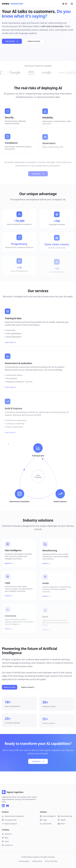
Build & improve (9, 824)
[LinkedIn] (3, 806)
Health (62, 820)
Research (7, 834)
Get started (12, 42)
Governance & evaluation (13, 816)
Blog (5, 838)
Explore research (31, 687)
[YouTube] (7, 806)
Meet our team (13, 687)
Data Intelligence (48, 816)
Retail (61, 824)
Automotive (46, 824)
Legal (43, 820)
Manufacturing (65, 816)
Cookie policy (37, 861)
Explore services (34, 42)
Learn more (10, 346)
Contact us (38, 761)
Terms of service (51, 861)
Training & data (9, 820)
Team (5, 841)
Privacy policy (24, 861)
